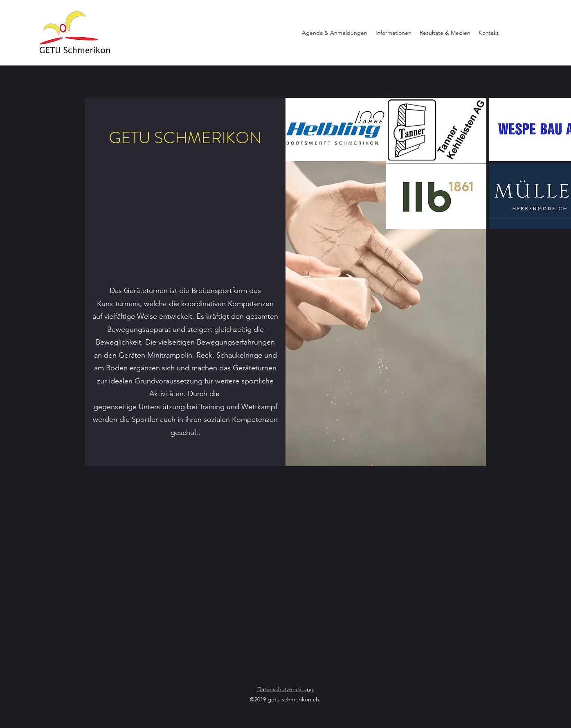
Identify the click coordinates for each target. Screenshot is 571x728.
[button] (335, 33)
